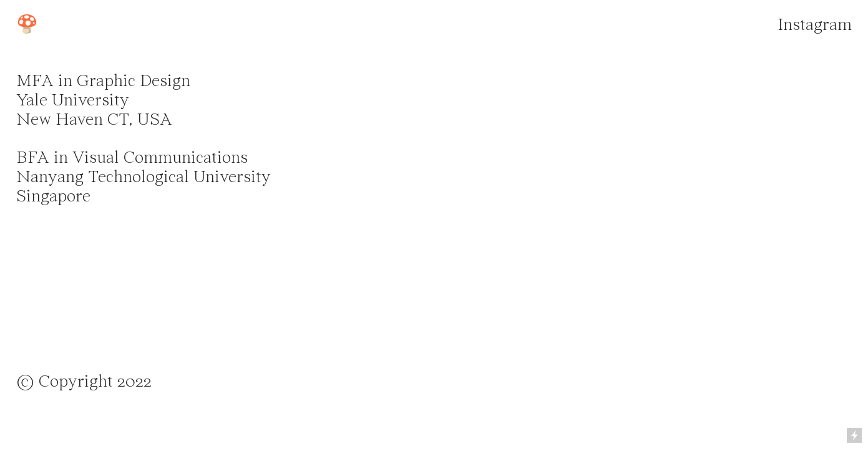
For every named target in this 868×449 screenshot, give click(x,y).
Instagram (815, 26)
